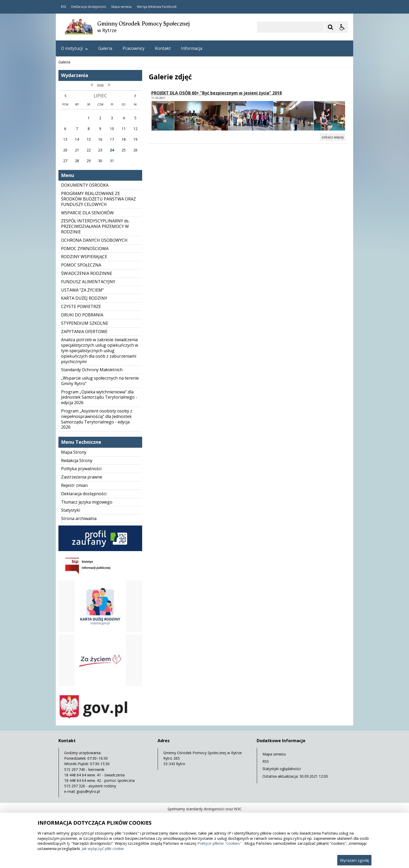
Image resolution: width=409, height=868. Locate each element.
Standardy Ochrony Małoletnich (92, 370)
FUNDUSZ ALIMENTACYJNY (88, 282)
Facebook (169, 7)
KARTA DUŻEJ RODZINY (84, 298)
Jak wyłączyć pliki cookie (103, 848)
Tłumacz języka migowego (87, 502)
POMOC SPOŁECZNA (81, 265)
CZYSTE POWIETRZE (81, 306)
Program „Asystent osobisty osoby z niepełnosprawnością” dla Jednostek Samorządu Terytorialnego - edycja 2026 (97, 419)
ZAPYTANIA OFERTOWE (84, 332)
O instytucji (74, 48)
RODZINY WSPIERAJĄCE (84, 257)
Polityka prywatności (81, 469)
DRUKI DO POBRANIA (82, 315)
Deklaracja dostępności (89, 7)
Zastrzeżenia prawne (82, 477)
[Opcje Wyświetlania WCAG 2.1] (342, 27)
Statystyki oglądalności (282, 769)
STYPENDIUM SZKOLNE (85, 323)
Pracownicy (134, 48)
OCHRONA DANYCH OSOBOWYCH (94, 240)
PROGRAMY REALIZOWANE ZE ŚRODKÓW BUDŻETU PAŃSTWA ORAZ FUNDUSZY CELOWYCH (98, 199)
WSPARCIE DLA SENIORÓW (87, 213)
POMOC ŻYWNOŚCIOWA (85, 249)
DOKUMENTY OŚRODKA (85, 185)
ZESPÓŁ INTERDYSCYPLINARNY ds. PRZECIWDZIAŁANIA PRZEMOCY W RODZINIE (95, 226)
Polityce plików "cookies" (219, 843)
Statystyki (71, 510)
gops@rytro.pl (88, 791)
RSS (64, 7)
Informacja (192, 48)
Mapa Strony (74, 452)
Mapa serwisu (122, 7)
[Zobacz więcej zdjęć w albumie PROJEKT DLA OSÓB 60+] (333, 137)
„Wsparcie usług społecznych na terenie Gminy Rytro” (100, 381)
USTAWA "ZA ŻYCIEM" (82, 290)
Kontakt (163, 48)
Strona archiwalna (79, 518)
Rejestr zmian (74, 485)
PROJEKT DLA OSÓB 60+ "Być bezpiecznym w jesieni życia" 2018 (216, 93)
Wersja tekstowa (149, 7)
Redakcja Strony (77, 460)
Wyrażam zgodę (354, 860)
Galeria (105, 48)
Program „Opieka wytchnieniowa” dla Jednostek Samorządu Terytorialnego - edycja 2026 (99, 397)
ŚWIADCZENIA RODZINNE (87, 273)
